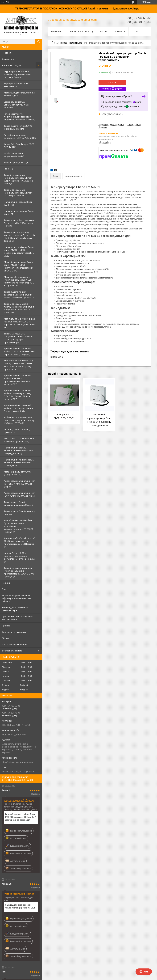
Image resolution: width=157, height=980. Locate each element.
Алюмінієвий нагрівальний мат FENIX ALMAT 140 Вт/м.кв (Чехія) (20, 494)
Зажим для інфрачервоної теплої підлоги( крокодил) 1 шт (20, 906)
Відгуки (6, 638)
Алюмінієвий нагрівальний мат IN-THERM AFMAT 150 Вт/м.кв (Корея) (20, 484)
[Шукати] (38, 42)
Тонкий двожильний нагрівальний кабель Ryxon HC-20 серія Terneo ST (18, 193)
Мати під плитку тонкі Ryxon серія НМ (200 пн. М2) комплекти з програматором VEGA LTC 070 (19, 266)
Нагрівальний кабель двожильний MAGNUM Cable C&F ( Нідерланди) (18, 451)
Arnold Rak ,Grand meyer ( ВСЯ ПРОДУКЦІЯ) (19, 146)
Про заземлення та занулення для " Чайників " (17, 618)
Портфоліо (7, 53)
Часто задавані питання (14, 644)
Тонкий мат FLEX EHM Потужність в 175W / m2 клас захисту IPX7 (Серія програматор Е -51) (18, 338)
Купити (112, 83)
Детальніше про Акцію (126, 9)
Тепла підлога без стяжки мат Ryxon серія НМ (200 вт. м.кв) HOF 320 (19, 223)
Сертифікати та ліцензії (14, 632)
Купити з (112, 89)
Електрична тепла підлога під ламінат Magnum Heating (19, 440)
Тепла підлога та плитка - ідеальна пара (15, 609)
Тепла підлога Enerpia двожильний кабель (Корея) (18, 503)
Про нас (6, 626)
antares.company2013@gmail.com (19, 771)
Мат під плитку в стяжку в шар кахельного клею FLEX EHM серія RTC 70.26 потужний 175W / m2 (20, 323)
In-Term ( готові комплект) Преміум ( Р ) (17, 431)
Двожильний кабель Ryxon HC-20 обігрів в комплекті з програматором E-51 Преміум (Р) (20, 542)
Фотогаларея (9, 59)
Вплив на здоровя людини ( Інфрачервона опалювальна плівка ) (17, 598)
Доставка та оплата (12, 651)
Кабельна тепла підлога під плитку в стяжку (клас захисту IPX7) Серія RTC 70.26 (19, 420)
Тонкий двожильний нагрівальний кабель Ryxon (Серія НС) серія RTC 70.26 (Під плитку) (19, 179)
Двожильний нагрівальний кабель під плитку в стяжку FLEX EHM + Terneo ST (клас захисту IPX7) (18, 395)
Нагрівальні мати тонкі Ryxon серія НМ (19, 212)
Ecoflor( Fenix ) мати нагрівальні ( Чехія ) (14, 155)
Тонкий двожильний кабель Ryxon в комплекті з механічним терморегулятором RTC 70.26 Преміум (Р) (19, 526)
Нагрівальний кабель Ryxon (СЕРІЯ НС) (18, 203)
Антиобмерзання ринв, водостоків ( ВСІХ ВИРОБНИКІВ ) (20, 136)
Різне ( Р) (8, 169)
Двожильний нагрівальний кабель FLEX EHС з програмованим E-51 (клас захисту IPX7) (18, 380)
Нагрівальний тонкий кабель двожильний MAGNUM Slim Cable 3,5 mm (19, 463)
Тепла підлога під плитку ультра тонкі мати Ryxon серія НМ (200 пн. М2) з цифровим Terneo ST (19, 237)
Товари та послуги (11, 65)
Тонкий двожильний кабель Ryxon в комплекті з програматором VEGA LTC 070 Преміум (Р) (19, 572)
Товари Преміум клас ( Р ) (17, 162)
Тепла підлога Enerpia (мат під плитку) (19, 513)
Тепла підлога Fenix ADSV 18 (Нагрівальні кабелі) (18, 127)
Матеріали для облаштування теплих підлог (19, 94)
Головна (56, 32)
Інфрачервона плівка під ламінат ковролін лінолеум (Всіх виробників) (18, 74)
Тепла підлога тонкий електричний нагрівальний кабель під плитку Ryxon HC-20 (20, 295)
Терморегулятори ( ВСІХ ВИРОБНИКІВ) (16, 85)
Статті (5, 589)
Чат (144, 972)
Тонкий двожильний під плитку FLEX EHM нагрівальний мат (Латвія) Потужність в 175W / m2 (20, 308)
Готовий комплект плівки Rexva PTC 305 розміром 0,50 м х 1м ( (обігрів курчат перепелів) (21, 817)
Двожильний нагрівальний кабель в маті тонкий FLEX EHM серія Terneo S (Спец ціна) (20, 351)
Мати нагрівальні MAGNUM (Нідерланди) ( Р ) (18, 473)
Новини (6, 583)
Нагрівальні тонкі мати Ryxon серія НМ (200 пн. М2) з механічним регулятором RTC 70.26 (19, 251)
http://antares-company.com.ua (17, 762)
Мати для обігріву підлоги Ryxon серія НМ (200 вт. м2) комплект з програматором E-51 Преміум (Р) (19, 281)
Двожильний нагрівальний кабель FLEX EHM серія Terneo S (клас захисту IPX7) (19, 408)
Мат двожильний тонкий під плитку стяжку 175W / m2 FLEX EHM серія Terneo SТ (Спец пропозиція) (19, 365)
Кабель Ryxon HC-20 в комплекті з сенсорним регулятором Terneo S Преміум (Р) (20, 557)
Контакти (120, 32)
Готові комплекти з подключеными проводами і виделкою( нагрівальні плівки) (19, 117)
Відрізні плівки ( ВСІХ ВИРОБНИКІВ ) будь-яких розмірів (16, 105)
